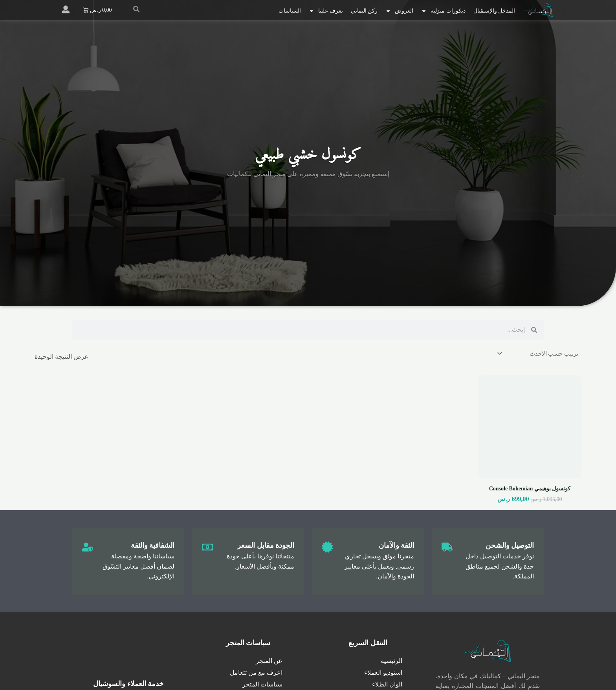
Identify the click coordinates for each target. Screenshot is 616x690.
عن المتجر (269, 662)
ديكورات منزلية (443, 11)
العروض (399, 11)
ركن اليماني (364, 11)
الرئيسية (391, 662)
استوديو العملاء (383, 674)
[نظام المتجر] (536, 354)
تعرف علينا (326, 11)
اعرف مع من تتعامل (256, 674)
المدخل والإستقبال (494, 11)
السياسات (290, 11)
